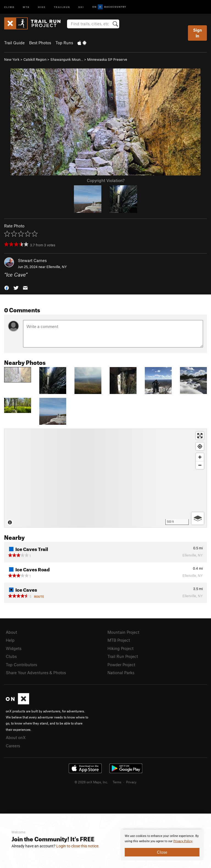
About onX (16, 737)
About (11, 632)
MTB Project (119, 640)
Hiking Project (120, 648)
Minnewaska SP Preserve (107, 59)
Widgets (14, 648)
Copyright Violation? (106, 180)
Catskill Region (35, 59)
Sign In (198, 33)
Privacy (131, 782)
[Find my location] (200, 446)
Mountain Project (123, 632)
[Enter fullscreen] (200, 436)
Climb (9, 7)
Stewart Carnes (32, 260)
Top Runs (64, 43)
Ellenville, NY (57, 267)
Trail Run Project (123, 656)
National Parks (121, 673)
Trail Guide (14, 43)
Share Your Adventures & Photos (36, 673)
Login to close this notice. (78, 846)
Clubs (11, 656)
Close (162, 852)
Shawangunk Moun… (67, 59)
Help (10, 640)
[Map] (105, 478)
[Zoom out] (200, 465)
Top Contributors (21, 665)
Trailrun (62, 7)
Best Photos (40, 43)
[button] (7, 287)
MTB (26, 7)
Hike (42, 7)
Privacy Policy (183, 841)
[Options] (198, 518)
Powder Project (121, 665)
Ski (81, 7)
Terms (117, 782)
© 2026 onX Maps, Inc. (91, 782)
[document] (162, 845)
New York (12, 59)
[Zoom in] (200, 457)
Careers (13, 746)
